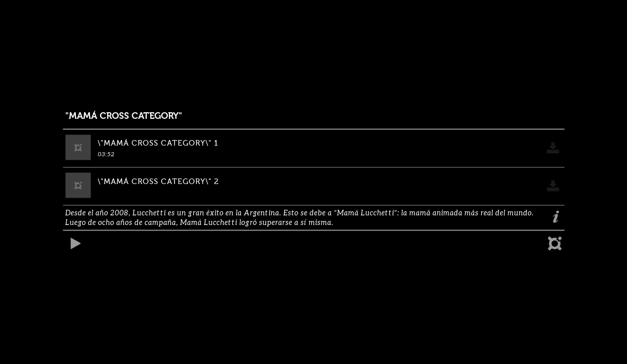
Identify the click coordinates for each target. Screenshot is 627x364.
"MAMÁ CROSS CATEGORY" (124, 116)
